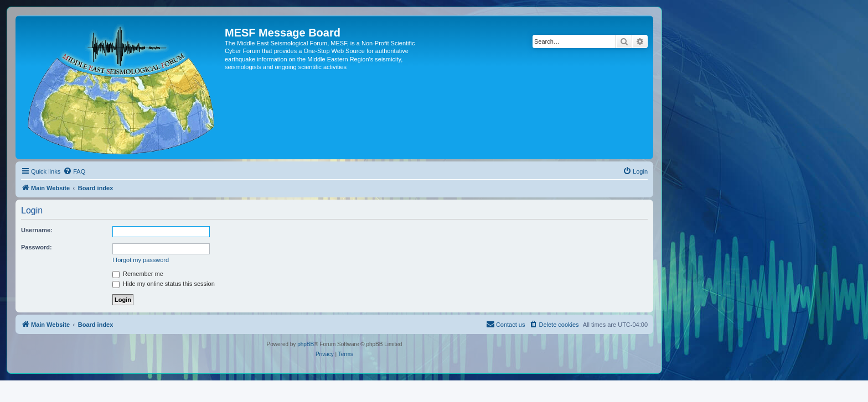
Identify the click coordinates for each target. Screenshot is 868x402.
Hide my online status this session (164, 284)
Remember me (138, 274)
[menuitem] (74, 171)
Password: (37, 247)
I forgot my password (141, 260)
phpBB (306, 344)
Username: (37, 230)
